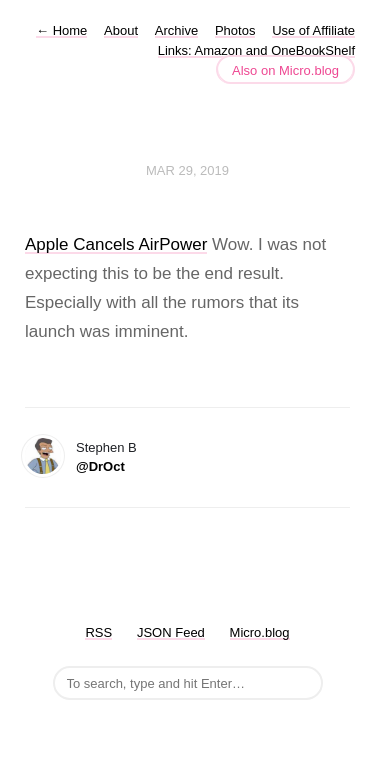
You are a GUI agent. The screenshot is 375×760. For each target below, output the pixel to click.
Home (61, 30)
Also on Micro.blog (285, 70)
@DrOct (100, 466)
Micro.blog (260, 632)
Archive (176, 30)
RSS (98, 632)
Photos (235, 30)
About (121, 30)
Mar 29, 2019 (187, 170)
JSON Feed (171, 632)
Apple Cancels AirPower (116, 244)
